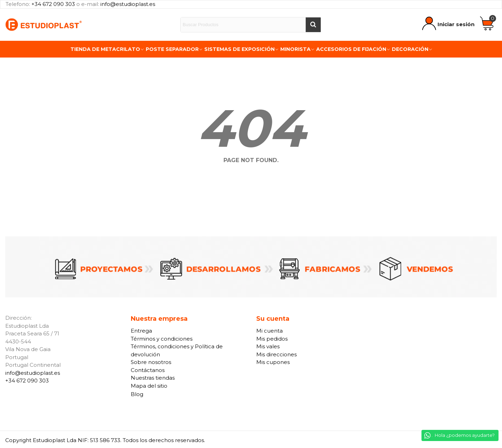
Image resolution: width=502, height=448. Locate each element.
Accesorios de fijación (351, 49)
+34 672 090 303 (53, 4)
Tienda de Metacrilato (105, 49)
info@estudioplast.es (128, 4)
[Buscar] (313, 25)
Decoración (410, 49)
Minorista (295, 49)
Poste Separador (172, 49)
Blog (137, 394)
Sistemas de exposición (239, 49)
